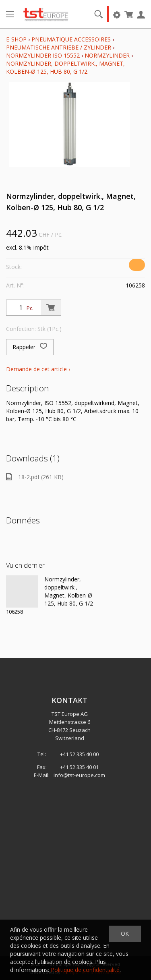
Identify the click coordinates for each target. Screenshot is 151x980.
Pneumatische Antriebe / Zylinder (59, 47)
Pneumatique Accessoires (71, 39)
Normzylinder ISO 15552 (43, 55)
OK (125, 933)
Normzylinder (107, 55)
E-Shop (16, 39)
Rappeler (30, 347)
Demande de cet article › (38, 369)
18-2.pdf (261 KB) (35, 477)
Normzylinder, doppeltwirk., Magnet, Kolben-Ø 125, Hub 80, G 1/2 (65, 67)
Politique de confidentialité (85, 970)
